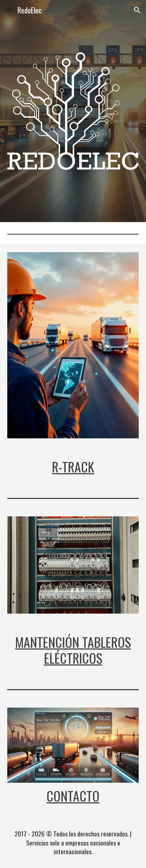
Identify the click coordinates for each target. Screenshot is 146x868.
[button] (9, 10)
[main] (73, 467)
